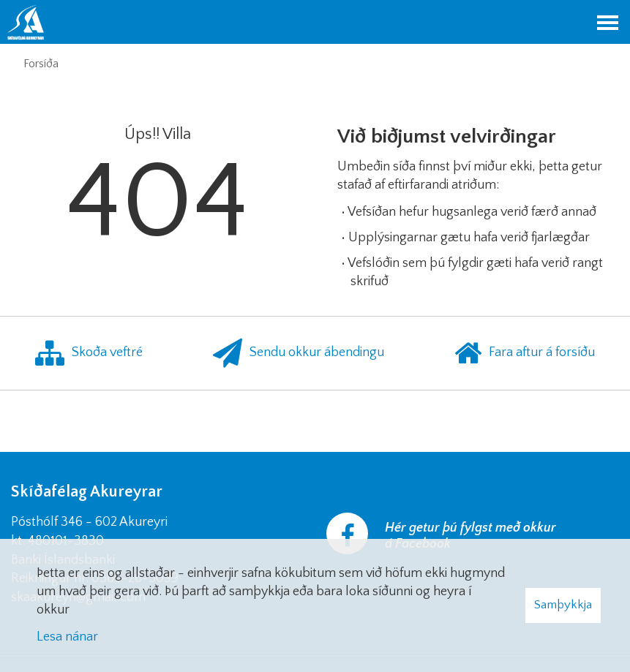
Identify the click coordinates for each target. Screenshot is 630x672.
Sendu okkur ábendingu (299, 353)
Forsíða (41, 64)
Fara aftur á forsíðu (525, 353)
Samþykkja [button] (563, 605)
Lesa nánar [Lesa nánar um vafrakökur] (67, 637)
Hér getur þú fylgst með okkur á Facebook (470, 536)
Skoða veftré (89, 353)
